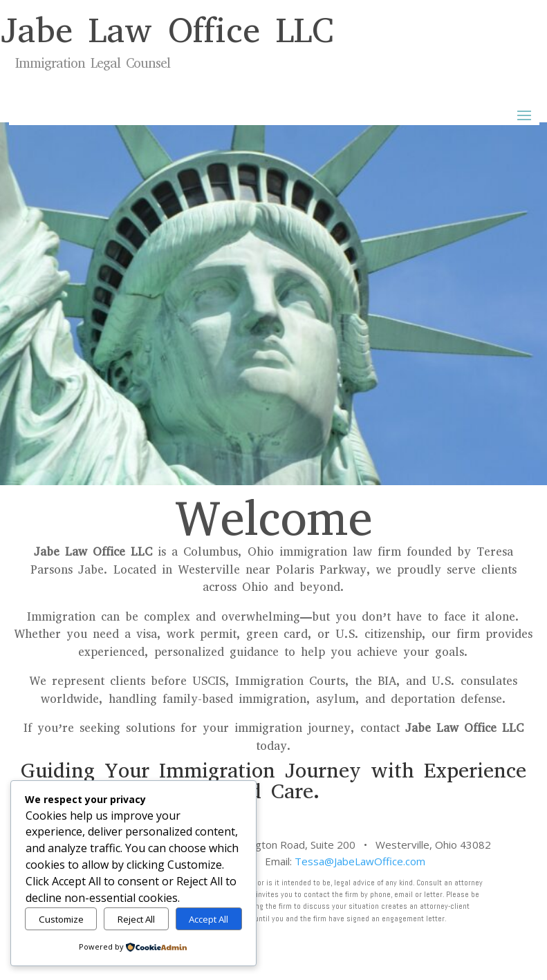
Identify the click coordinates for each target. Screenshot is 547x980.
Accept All (208, 919)
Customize (61, 919)
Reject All (136, 919)
